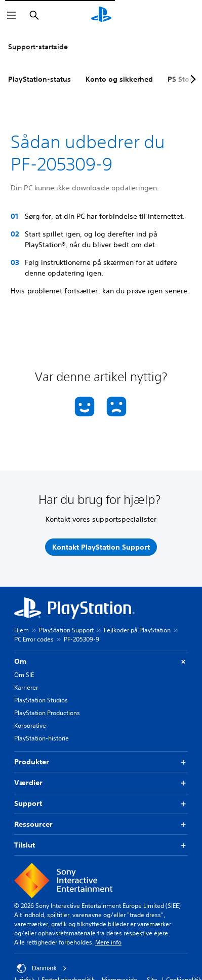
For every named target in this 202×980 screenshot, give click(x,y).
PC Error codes (34, 639)
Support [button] (101, 804)
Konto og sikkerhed (119, 79)
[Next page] (191, 79)
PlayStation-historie (42, 738)
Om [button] (101, 662)
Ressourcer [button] (101, 824)
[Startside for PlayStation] (101, 15)
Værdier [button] (101, 783)
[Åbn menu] (12, 15)
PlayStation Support (66, 630)
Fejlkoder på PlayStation (137, 630)
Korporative (30, 725)
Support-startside (38, 47)
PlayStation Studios (41, 700)
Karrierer (26, 687)
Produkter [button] (101, 762)
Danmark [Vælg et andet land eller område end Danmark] (42, 968)
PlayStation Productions (47, 713)
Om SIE (24, 675)
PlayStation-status (39, 79)
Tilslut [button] (101, 845)
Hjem (22, 630)
